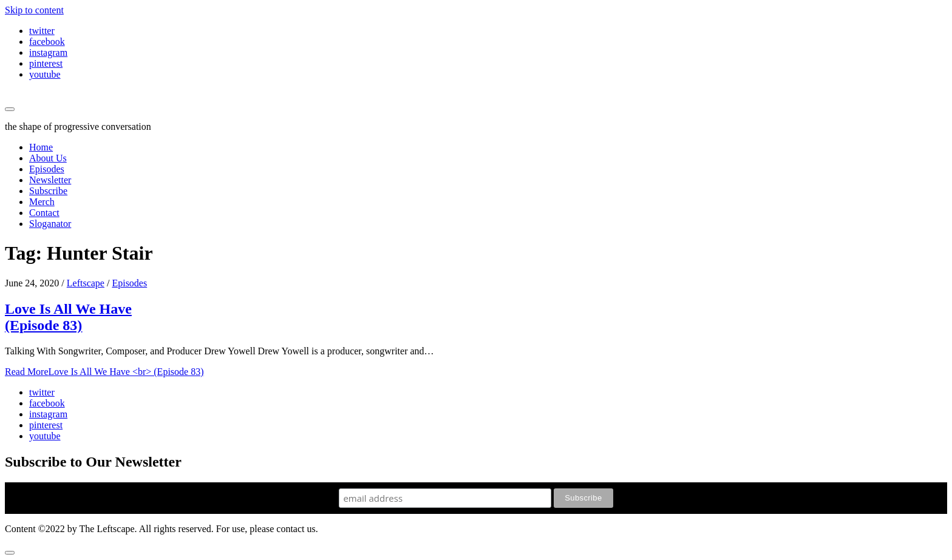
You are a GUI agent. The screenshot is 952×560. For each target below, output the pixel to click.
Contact (44, 213)
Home (41, 147)
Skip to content (34, 10)
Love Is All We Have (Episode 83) (68, 317)
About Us (48, 158)
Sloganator (50, 224)
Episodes (47, 169)
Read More (104, 372)
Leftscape (86, 283)
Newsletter (50, 180)
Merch (42, 202)
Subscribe (48, 191)
